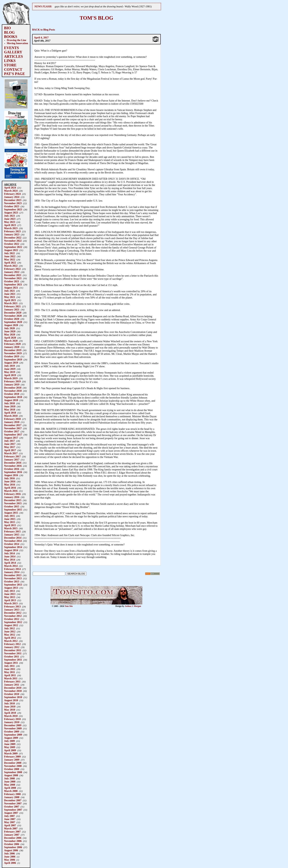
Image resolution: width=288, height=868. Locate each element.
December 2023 (13, 200)
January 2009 (12, 760)
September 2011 (13, 660)
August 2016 (11, 475)
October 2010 (12, 694)
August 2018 (11, 400)
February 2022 (12, 269)
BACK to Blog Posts (44, 30)
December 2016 (13, 463)
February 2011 (12, 682)
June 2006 (10, 857)
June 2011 (10, 669)
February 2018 (12, 419)
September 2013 (13, 585)
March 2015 (11, 528)
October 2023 (12, 206)
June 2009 (10, 744)
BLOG (9, 32)
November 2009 (13, 728)
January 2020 (12, 347)
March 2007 (11, 828)
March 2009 (11, 753)
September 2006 (13, 847)
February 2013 (12, 606)
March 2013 (11, 603)
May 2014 (10, 560)
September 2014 (13, 547)
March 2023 (11, 228)
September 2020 (13, 322)
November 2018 (13, 391)
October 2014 (12, 544)
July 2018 (9, 403)
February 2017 (12, 456)
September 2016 (13, 472)
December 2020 (13, 313)
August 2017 (11, 438)
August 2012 (11, 625)
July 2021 (9, 291)
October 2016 (12, 469)
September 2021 (13, 284)
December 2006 (13, 838)
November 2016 (13, 466)
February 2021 (12, 306)
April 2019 (10, 375)
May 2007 (10, 822)
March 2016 (11, 491)
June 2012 (10, 632)
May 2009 (10, 747)
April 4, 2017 (41, 38)
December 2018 (13, 388)
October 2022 (12, 244)
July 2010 (9, 703)
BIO (7, 28)
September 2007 (13, 810)
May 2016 (10, 485)
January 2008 (12, 797)
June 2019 (10, 369)
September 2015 (13, 510)
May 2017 (10, 447)
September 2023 (13, 209)
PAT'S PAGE (15, 74)
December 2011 (13, 650)
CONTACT (13, 70)
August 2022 (11, 250)
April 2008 (10, 788)
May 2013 (10, 597)
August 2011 (11, 663)
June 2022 (10, 256)
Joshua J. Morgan (133, 606)
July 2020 (9, 328)
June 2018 (10, 406)
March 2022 (11, 266)
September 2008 (13, 772)
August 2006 (11, 850)
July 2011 (9, 666)
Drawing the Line (17, 40)
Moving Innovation (17, 43)
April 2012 (10, 638)
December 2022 (13, 238)
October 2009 (12, 732)
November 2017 (13, 428)
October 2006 (12, 844)
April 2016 (10, 488)
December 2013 (13, 575)
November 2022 (13, 241)
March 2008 (11, 791)
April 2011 (10, 675)
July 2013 (9, 591)
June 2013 (10, 594)
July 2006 (9, 853)
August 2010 (11, 700)
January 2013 (12, 610)
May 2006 (10, 860)
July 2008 (9, 778)
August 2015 (11, 513)
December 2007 (13, 800)
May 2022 (10, 259)
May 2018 (10, 410)
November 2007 (13, 803)
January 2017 (12, 460)
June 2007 (10, 819)
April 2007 (10, 825)
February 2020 (12, 344)
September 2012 (13, 622)
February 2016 (12, 494)
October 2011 (12, 657)
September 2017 (13, 435)
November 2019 (13, 353)
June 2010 (10, 707)
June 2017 (10, 444)
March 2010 (11, 716)
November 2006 (13, 841)
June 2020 (10, 331)
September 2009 (13, 735)
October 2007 (12, 807)
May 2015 (10, 522)
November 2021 (13, 278)
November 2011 (13, 653)
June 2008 (10, 782)
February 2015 (12, 531)
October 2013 (12, 581)
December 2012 (13, 613)
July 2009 (9, 741)
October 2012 (12, 619)
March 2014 (11, 566)
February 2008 (12, 794)
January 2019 (12, 385)
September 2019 (13, 360)
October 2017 (12, 431)
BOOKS (11, 37)
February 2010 (12, 719)
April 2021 (10, 300)
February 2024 (12, 194)
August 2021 (11, 288)
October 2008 (12, 769)
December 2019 (13, 350)
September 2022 (13, 247)
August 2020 (11, 325)
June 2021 (10, 294)
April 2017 (10, 450)
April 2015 (10, 525)
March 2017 (11, 453)
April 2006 (10, 863)
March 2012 (11, 641)
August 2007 (11, 813)
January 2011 (12, 685)
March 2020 (11, 341)
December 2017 (13, 425)
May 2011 (10, 672)
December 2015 (13, 500)
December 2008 (13, 763)
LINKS (10, 61)
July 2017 (9, 441)
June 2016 (10, 481)
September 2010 (13, 697)
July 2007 (9, 816)
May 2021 (10, 297)
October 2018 (12, 394)
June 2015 (10, 519)
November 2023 (13, 203)
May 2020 (10, 335)
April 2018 (10, 413)
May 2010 (10, 710)
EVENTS (11, 48)
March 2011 (11, 678)
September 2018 (13, 397)
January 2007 (12, 835)
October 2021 (12, 281)
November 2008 (13, 766)
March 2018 (11, 416)
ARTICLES (13, 56)
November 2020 (13, 316)
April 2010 (10, 713)
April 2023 (10, 225)
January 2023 (12, 234)
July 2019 (9, 366)
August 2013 (11, 588)
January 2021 (12, 310)
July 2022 (9, 253)
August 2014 (11, 550)
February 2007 (12, 832)
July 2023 (9, 216)
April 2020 (10, 338)
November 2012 (13, 616)
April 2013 (10, 600)
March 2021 (11, 303)
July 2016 (9, 478)
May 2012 (10, 635)
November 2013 (13, 578)
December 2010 (13, 688)
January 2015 (12, 535)
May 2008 (10, 785)
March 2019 (11, 378)
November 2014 (13, 541)
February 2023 (12, 231)
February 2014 (12, 569)
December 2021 (13, 275)
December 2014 (13, 538)
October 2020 (12, 319)
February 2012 (12, 644)
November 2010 (13, 691)
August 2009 (11, 738)
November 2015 (13, 503)
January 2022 (12, 272)
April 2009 (10, 750)
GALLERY (13, 52)
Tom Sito (69, 606)
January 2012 (12, 647)
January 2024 (12, 197)
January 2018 (12, 422)
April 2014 (10, 563)
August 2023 (11, 213)
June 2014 (10, 556)
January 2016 (12, 497)
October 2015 (12, 506)
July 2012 (9, 628)
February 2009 (12, 757)
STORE (10, 65)
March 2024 (11, 191)
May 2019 (10, 372)
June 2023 (10, 219)
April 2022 (10, 263)
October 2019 (12, 356)
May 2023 (10, 222)
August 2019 (11, 363)
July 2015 (9, 516)
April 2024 (10, 188)
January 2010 (12, 722)
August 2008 (11, 775)
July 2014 (9, 553)
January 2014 (12, 572)
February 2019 (12, 381)
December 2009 (13, 725)
